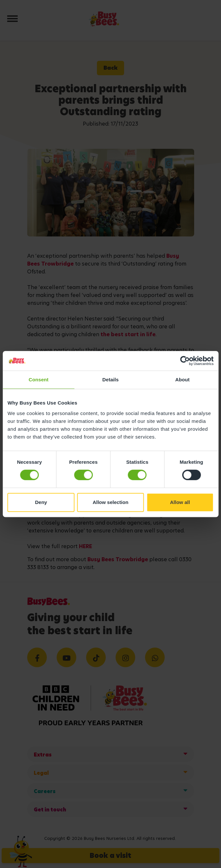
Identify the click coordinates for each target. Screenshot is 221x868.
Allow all (180, 502)
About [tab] (182, 380)
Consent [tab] (38, 380)
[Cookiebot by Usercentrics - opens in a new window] (185, 361)
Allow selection (110, 502)
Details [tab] (111, 380)
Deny (41, 502)
